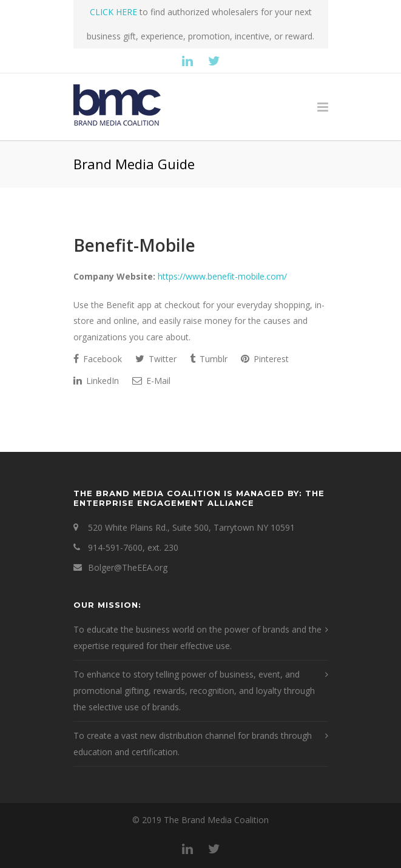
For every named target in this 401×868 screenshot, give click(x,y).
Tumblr (209, 359)
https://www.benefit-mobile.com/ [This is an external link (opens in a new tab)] (222, 276)
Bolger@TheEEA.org (128, 567)
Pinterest (265, 359)
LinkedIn (96, 381)
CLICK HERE (113, 12)
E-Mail (151, 381)
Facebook (98, 359)
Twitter (156, 359)
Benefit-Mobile (134, 245)
